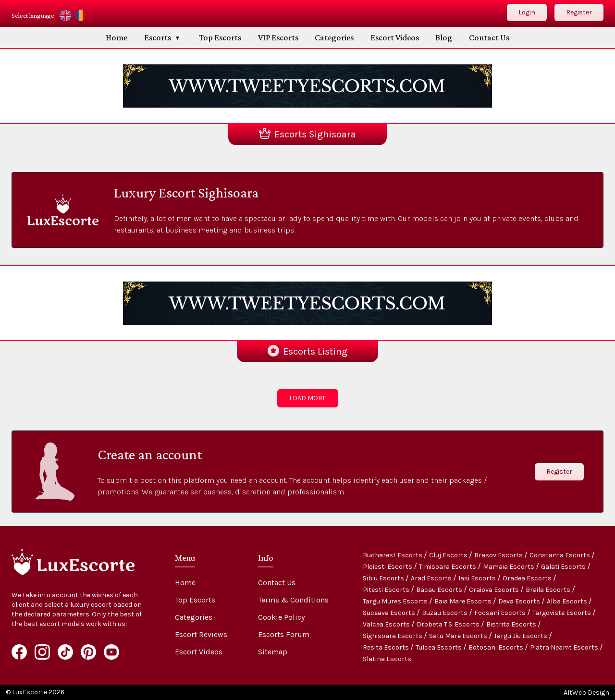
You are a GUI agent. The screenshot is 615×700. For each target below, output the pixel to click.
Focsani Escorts (501, 613)
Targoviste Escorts (562, 613)
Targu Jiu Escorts (521, 636)
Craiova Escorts (495, 590)
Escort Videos (395, 37)
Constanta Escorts (560, 555)
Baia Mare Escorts (464, 601)
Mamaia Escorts (509, 567)
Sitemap (273, 652)
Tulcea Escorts (439, 647)
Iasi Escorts (478, 578)
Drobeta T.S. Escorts (449, 624)
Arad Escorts (432, 578)
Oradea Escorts (528, 578)
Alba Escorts (568, 601)
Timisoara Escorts (448, 567)
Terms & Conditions (293, 600)
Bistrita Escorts (512, 624)
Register (579, 12)
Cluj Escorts (449, 555)
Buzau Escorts (445, 613)
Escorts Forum (284, 634)
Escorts (158, 37)
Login (527, 12)
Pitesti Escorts (387, 590)
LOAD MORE (308, 398)
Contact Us (489, 37)
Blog (444, 37)
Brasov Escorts (499, 555)
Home (117, 37)
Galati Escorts (564, 567)
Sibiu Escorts (384, 578)
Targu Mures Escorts (396, 601)
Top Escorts (220, 37)
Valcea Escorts (387, 624)
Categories (334, 37)
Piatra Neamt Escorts (565, 647)
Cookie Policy (281, 617)
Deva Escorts (520, 601)
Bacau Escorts (440, 590)
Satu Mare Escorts (459, 636)
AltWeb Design (586, 693)
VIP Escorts (278, 37)
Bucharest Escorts (393, 555)
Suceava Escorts (390, 613)
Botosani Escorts (497, 647)
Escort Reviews (201, 634)
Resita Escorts (387, 647)
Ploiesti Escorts (388, 567)
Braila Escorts (549, 590)
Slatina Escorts (387, 659)
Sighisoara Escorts (393, 636)
